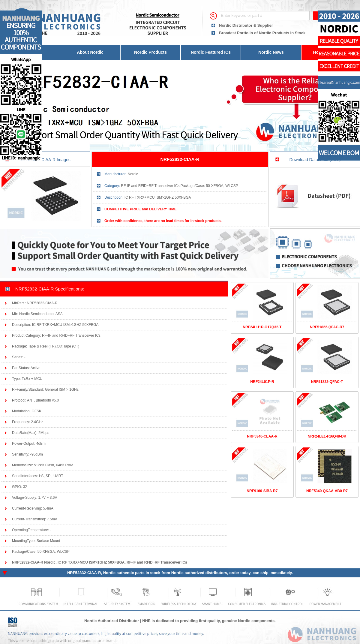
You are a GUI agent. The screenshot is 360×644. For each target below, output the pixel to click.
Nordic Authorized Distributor (112, 621)
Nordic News (271, 52)
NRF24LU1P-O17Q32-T (262, 327)
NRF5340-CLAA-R (262, 436)
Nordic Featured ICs (211, 52)
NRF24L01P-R (262, 382)
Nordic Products (150, 52)
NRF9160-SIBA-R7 (262, 491)
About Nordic (90, 52)
